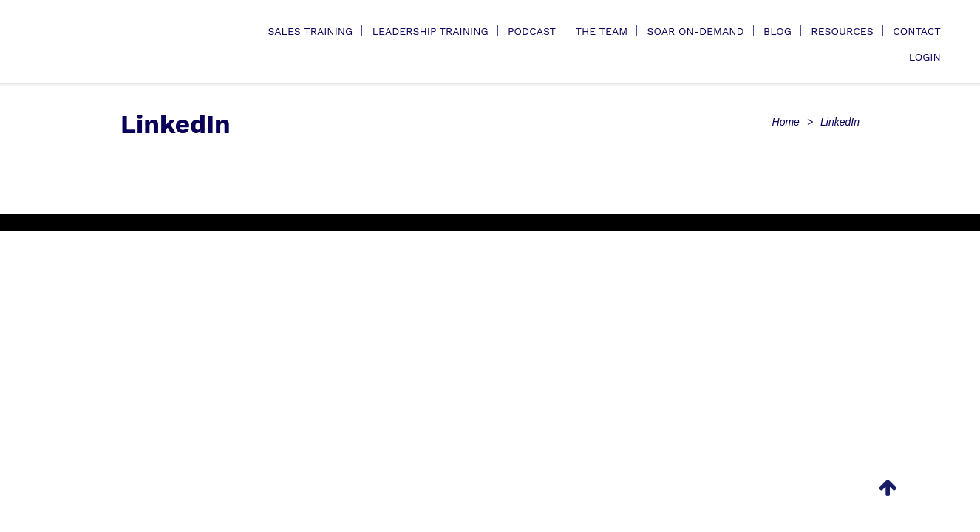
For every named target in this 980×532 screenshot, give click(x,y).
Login (925, 57)
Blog (777, 31)
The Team (601, 31)
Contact (917, 31)
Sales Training (310, 31)
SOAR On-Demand (696, 31)
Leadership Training (431, 31)
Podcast (532, 31)
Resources (842, 31)
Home (786, 122)
